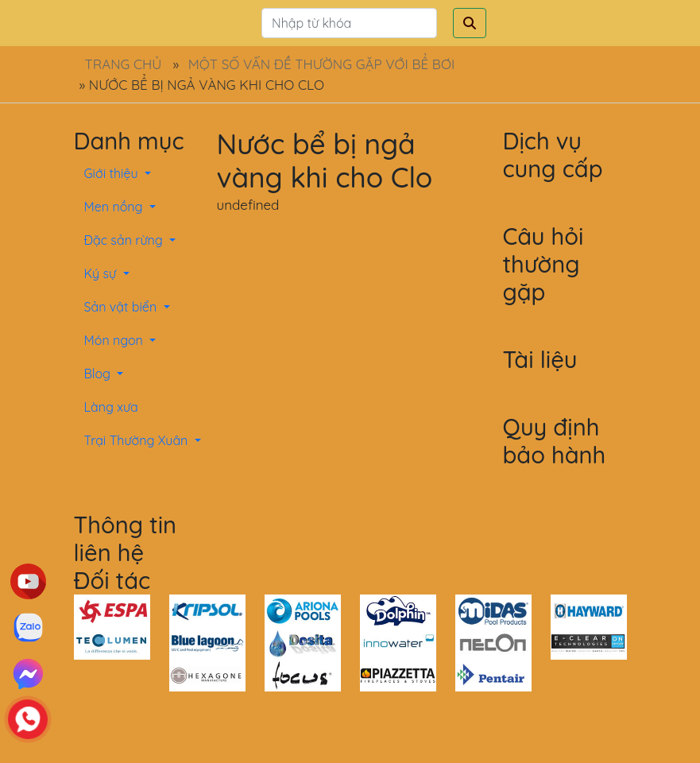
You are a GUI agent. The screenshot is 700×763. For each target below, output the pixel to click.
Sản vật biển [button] (122, 307)
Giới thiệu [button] (113, 173)
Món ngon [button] (116, 340)
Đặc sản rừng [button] (126, 240)
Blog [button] (99, 374)
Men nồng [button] (115, 207)
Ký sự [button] (102, 273)
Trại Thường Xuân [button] (138, 440)
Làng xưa (111, 407)
